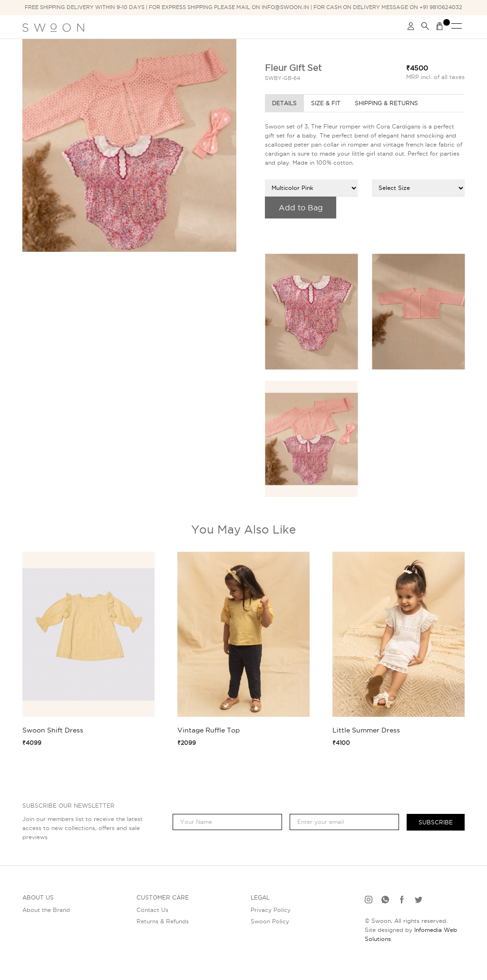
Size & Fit (326, 103)
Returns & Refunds (163, 921)
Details (284, 103)
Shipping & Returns (386, 103)
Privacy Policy (271, 910)
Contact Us (152, 910)
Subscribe (436, 822)
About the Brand (46, 910)
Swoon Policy (270, 921)
